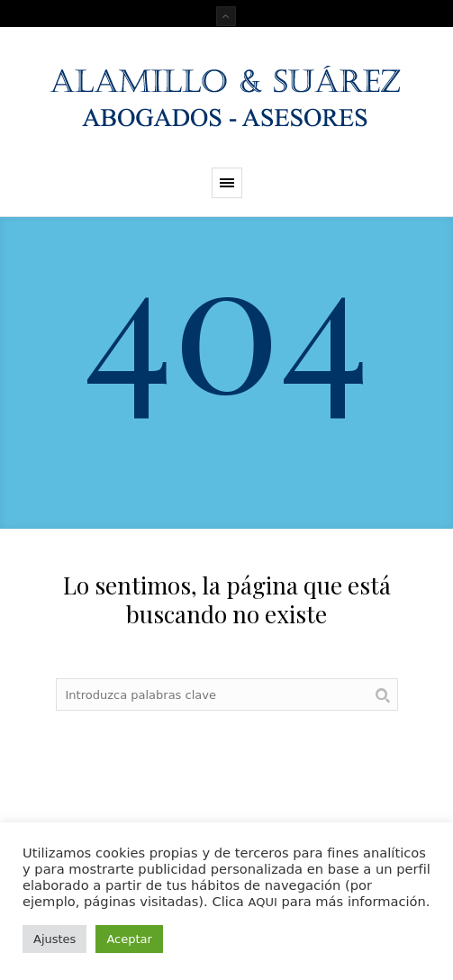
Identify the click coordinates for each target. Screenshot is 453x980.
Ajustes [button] (54, 939)
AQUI (262, 902)
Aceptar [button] (129, 939)
